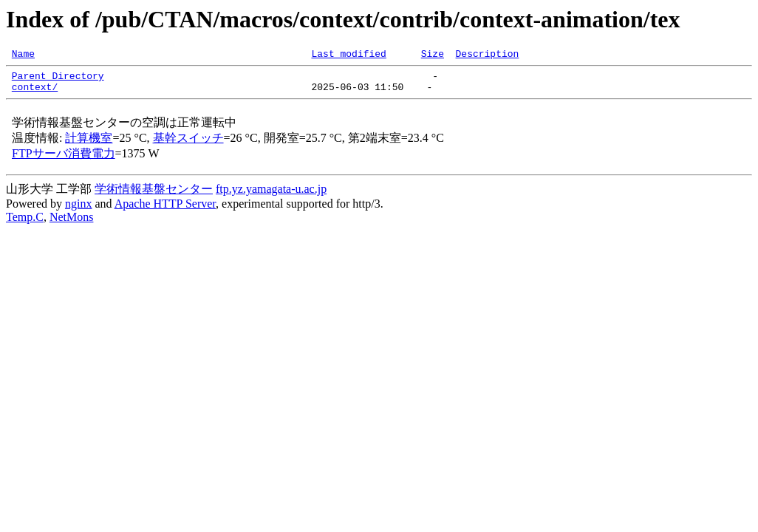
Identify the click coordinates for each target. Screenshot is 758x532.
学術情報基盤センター (154, 195)
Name (23, 55)
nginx (78, 210)
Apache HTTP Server (165, 210)
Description (487, 55)
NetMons (72, 224)
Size (433, 55)
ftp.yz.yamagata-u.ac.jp (271, 195)
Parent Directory (58, 80)
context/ (35, 93)
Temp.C (25, 224)
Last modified (348, 55)
